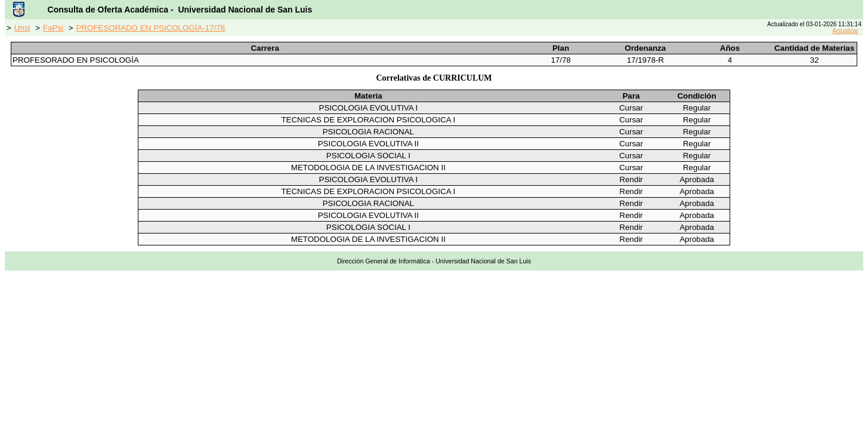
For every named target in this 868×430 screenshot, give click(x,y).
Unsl (22, 28)
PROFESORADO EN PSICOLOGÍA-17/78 (151, 28)
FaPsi (53, 28)
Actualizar (845, 31)
